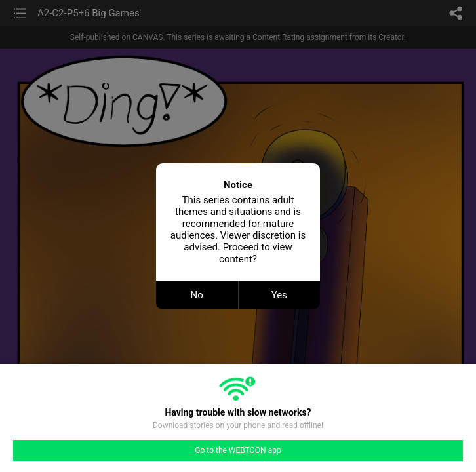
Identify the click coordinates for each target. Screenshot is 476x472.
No (197, 295)
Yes (279, 295)
